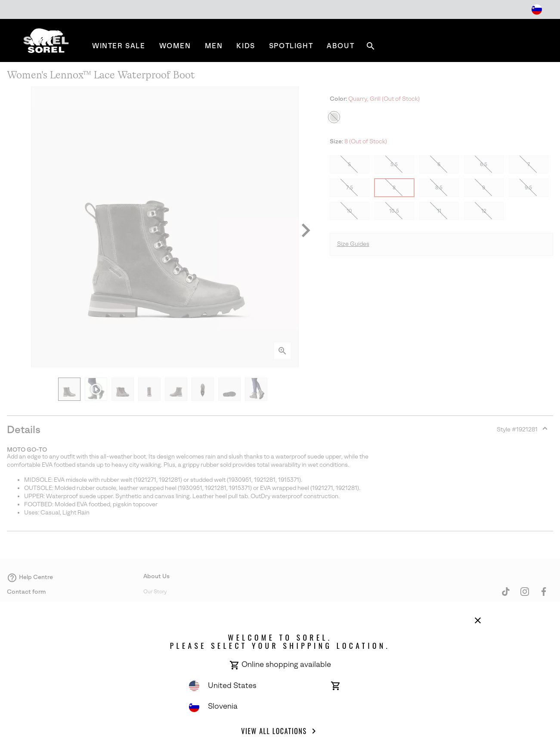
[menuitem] (119, 46)
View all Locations (280, 731)
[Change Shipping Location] (537, 9)
